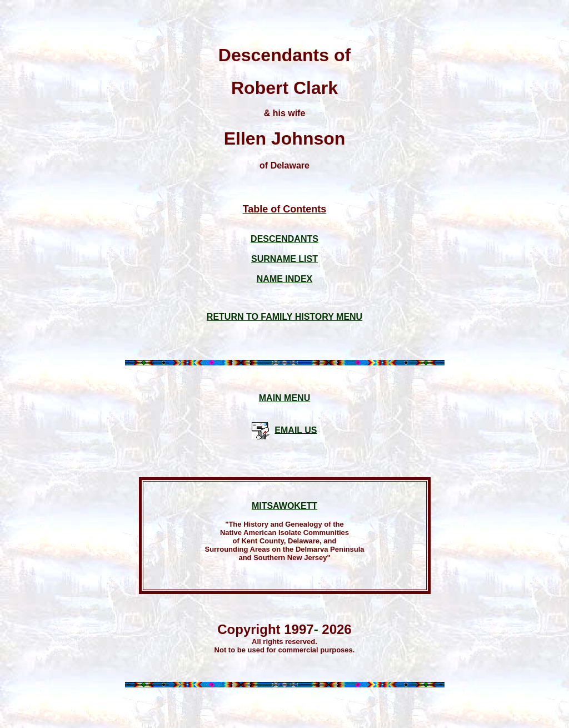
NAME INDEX (284, 279)
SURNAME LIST (284, 259)
